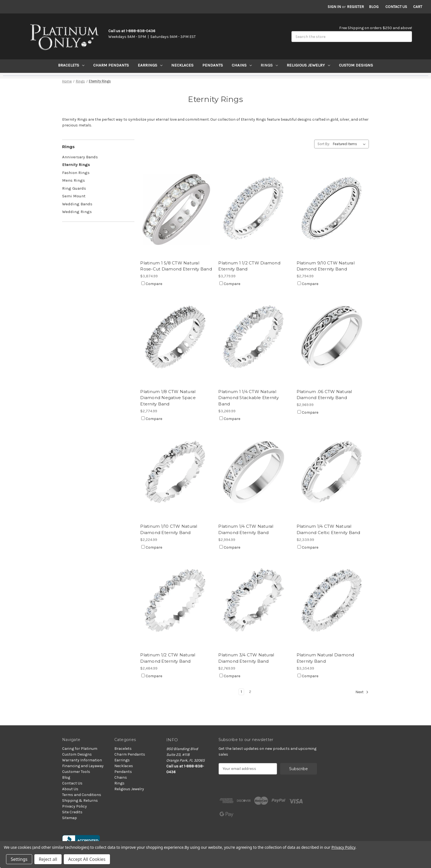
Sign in (334, 7)
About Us (70, 789)
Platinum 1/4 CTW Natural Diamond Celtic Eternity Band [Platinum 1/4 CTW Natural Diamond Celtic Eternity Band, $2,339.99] (328, 529)
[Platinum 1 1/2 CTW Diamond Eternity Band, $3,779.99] (254, 209)
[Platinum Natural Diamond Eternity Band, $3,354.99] (333, 602)
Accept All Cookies (87, 859)
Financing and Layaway (83, 766)
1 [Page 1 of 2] (241, 692)
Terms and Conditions (82, 795)
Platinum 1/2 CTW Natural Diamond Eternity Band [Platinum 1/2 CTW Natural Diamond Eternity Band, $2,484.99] (168, 658)
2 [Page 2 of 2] (250, 692)
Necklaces (182, 65)
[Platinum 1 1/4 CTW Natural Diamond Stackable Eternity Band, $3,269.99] (254, 338)
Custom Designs (356, 65)
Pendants (213, 65)
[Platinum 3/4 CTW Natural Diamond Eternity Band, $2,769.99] (254, 602)
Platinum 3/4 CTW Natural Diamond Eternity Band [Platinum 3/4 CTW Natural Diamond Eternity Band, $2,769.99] (246, 658)
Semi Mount (74, 196)
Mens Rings (74, 180)
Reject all (48, 859)
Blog (374, 7)
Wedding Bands (77, 204)
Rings (269, 65)
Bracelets (71, 65)
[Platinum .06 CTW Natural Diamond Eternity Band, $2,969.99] (333, 338)
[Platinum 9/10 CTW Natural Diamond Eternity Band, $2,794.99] (333, 209)
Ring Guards (74, 188)
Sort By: (324, 144)
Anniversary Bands (80, 157)
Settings (19, 859)
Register (355, 7)
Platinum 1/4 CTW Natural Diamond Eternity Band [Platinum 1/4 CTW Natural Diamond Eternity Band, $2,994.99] (246, 529)
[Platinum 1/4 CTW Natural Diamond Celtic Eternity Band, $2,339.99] (333, 473)
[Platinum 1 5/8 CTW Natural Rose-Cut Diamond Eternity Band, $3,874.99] (176, 209)
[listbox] (350, 144)
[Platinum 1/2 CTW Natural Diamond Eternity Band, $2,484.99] (176, 602)
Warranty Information (82, 760)
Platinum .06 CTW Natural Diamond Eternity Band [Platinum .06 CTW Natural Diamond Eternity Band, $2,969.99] (324, 395)
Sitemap (70, 818)
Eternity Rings (76, 165)
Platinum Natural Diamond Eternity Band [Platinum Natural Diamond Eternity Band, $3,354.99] (325, 658)
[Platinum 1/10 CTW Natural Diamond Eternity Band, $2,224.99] (176, 473)
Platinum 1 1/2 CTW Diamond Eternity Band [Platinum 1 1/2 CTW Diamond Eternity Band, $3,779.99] (249, 266)
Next (362, 692)
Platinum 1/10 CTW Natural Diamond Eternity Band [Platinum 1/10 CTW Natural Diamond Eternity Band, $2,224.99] (169, 529)
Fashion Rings (76, 173)
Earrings (150, 65)
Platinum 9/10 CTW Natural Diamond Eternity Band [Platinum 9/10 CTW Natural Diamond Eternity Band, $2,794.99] (326, 266)
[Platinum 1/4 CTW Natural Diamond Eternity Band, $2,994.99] (254, 473)
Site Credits (72, 812)
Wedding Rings (77, 212)
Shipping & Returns (80, 801)
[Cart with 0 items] (418, 7)
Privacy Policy (74, 806)
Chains (242, 65)
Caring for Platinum (80, 749)
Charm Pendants (111, 65)
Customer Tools (76, 772)
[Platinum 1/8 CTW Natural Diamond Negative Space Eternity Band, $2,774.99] (176, 338)
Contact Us (396, 7)
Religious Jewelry (308, 65)
